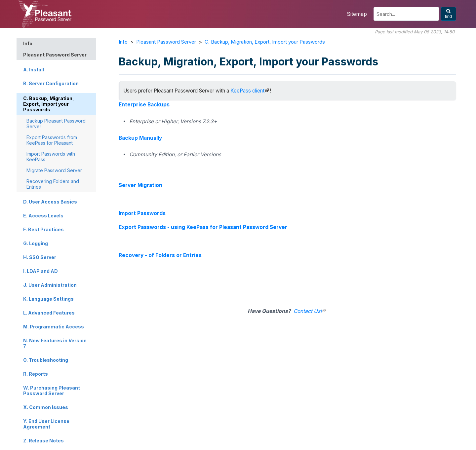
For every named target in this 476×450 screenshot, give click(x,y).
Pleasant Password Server (166, 42)
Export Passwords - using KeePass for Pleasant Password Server (203, 227)
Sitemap (357, 14)
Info (123, 42)
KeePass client (247, 91)
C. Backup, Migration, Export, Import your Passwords (265, 42)
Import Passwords (142, 213)
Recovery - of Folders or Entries (160, 255)
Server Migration (140, 185)
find (449, 14)
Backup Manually (140, 138)
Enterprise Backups (144, 105)
